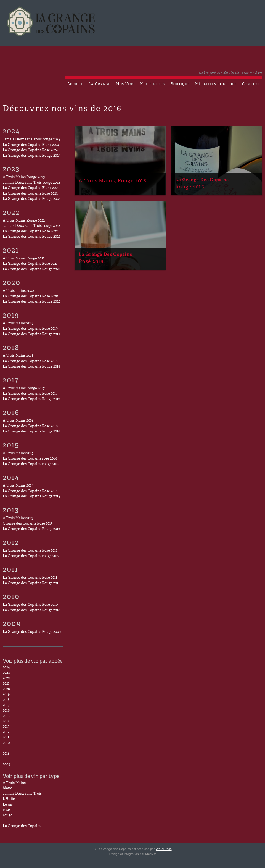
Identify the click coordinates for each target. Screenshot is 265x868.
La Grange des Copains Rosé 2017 (30, 394)
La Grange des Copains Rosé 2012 (30, 551)
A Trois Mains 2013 (18, 518)
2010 (6, 743)
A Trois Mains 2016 (18, 421)
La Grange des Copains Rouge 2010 (31, 610)
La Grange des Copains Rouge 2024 (32, 156)
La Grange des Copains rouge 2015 (31, 464)
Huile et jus (153, 84)
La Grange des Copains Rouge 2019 (31, 334)
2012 (6, 732)
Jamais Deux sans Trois (22, 794)
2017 (6, 705)
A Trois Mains (14, 783)
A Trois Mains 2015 (18, 453)
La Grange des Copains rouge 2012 (31, 556)
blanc (7, 788)
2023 (6, 673)
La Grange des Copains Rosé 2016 (30, 426)
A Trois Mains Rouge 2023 (24, 177)
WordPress (164, 849)
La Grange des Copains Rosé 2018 (30, 361)
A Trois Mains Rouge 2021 (24, 259)
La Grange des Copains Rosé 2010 (30, 605)
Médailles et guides (216, 84)
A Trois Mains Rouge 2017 (24, 389)
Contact (251, 84)
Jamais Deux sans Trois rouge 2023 (31, 183)
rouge (8, 815)
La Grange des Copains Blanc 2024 (31, 145)
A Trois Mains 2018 (18, 356)
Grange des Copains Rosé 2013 (28, 524)
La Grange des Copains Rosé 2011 (30, 578)
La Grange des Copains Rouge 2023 (31, 199)
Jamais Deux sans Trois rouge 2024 (31, 140)
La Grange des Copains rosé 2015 (30, 459)
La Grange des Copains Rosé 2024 (30, 150)
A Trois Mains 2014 (18, 486)
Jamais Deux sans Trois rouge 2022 (31, 226)
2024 (6, 668)
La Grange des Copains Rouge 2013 (31, 529)
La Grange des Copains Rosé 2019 (30, 329)
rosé (6, 810)
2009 (6, 765)
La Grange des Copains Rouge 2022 (31, 237)
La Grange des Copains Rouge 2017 (31, 399)
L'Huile (9, 799)
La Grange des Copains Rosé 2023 (30, 194)
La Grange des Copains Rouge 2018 (31, 367)
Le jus (8, 805)
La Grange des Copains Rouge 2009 (32, 632)
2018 (6, 700)
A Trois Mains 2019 (18, 324)
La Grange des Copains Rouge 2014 (31, 497)
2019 (6, 694)
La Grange (100, 84)
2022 (6, 678)
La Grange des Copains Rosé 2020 (30, 297)
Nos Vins (125, 84)
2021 (6, 684)
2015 (6, 716)
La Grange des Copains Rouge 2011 (31, 583)
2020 (6, 689)
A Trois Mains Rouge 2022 (24, 221)
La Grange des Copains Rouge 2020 (32, 302)
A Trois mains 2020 (18, 291)
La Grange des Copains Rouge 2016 (31, 432)
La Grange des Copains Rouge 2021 (31, 269)
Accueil (75, 84)
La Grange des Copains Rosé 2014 (30, 491)
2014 (6, 722)
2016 (6, 711)
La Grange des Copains (22, 826)
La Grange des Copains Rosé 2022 (30, 232)
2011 (6, 738)
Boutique (180, 84)
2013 (6, 727)
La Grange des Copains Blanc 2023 (31, 188)
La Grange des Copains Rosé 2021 (30, 264)
